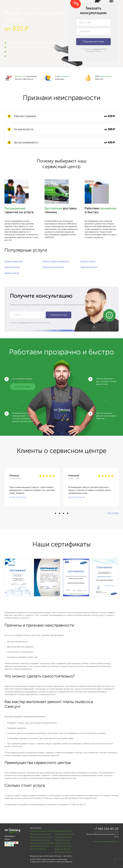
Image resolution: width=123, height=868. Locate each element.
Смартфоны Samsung (63, 831)
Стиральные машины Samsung (42, 831)
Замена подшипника (53, 267)
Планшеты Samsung (63, 843)
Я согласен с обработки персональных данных (93, 50)
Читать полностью (18, 497)
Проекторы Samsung (63, 846)
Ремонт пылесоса (32, 8)
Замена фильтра (89, 267)
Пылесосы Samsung (63, 849)
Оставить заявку (23, 387)
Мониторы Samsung (38, 849)
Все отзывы (113, 513)
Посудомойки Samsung (39, 846)
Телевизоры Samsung (63, 837)
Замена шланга (12, 267)
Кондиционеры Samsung (40, 840)
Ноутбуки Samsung (62, 840)
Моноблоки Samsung (63, 852)
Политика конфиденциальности (106, 842)
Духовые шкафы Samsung (40, 834)
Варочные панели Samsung (41, 837)
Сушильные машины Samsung (42, 843)
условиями (96, 49)
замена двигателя (14, 261)
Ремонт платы (88, 261)
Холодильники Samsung (64, 834)
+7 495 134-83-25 (106, 829)
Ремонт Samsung (13, 8)
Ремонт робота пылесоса (56, 261)
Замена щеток (12, 273)
